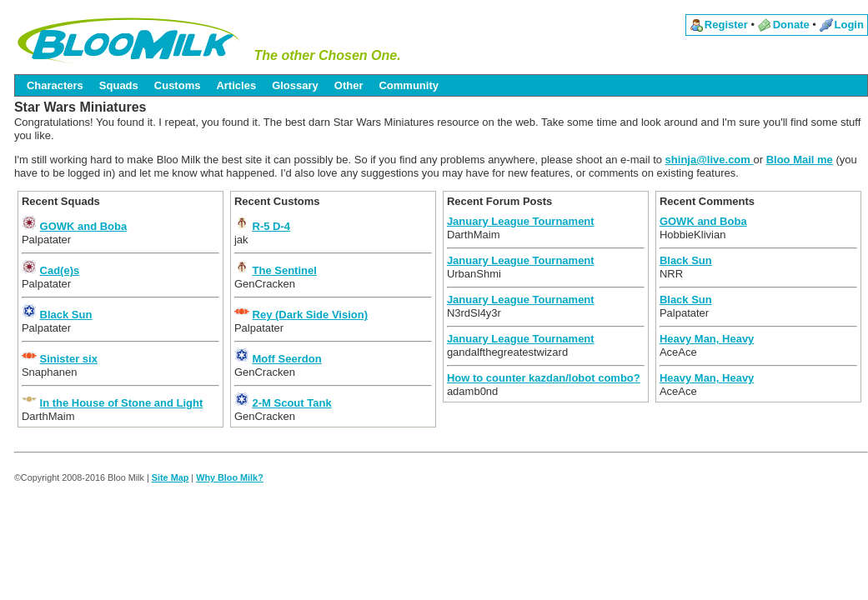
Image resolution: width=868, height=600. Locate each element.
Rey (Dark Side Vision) (310, 315)
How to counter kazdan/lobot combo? (544, 378)
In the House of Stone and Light (122, 403)
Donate (791, 25)
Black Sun (66, 315)
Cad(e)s (60, 270)
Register (726, 25)
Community (409, 85)
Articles (236, 85)
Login (849, 25)
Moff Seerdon (287, 359)
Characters (55, 85)
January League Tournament (521, 221)
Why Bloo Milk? (230, 477)
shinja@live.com (710, 160)
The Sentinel (285, 270)
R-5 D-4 (272, 226)
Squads (119, 85)
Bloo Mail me (800, 160)
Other (349, 85)
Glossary (295, 85)
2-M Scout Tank (292, 403)
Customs (178, 85)
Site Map (171, 477)
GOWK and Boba (84, 226)
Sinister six (69, 359)
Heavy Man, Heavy (707, 339)
